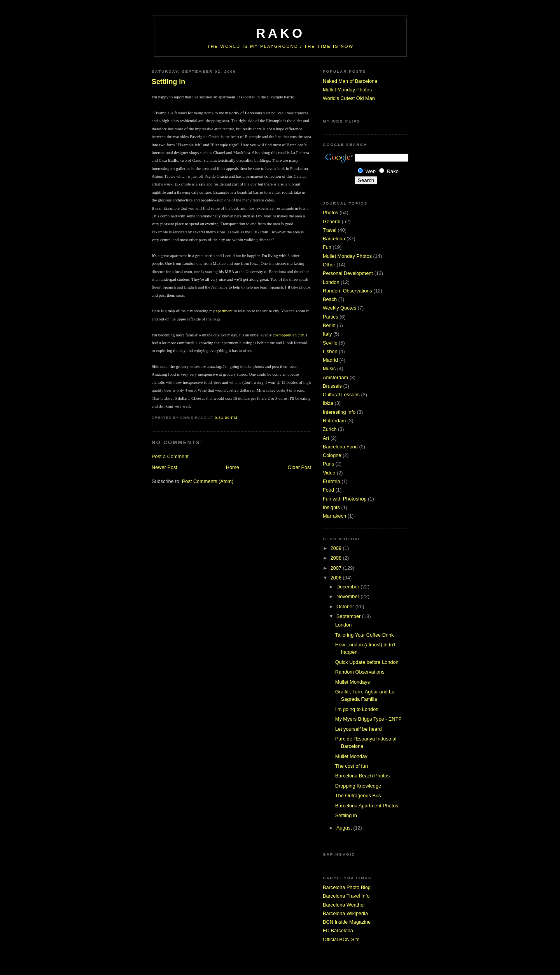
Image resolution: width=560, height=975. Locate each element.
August (345, 828)
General (332, 221)
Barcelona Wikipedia (345, 913)
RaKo (280, 33)
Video (329, 473)
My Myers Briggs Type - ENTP (368, 719)
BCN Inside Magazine (347, 922)
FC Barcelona (338, 930)
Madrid (330, 360)
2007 (337, 568)
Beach (330, 299)
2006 (337, 578)
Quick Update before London (367, 662)
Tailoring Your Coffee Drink (365, 635)
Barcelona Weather (344, 905)
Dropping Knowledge (358, 786)
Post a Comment (170, 456)
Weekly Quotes (339, 308)
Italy (327, 334)
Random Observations (347, 291)
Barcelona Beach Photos (362, 776)
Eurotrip (332, 481)
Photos (331, 213)
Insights (331, 507)
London (331, 282)
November (348, 596)
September (349, 616)
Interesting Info (339, 412)
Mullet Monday (351, 756)
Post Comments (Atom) (208, 481)
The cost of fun (352, 766)
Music (329, 368)
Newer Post (164, 467)
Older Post (299, 467)
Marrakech (334, 516)
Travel (330, 230)
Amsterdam (335, 377)
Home (233, 467)
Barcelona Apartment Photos (367, 806)
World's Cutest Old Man (349, 98)
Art (326, 438)
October (346, 607)
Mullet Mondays (353, 682)
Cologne (332, 455)
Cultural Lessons (341, 395)
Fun (327, 247)
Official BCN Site (341, 939)
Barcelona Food (340, 447)
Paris (328, 464)
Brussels (332, 386)
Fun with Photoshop (345, 499)
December (348, 587)
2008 (337, 558)
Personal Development (348, 273)
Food (328, 490)
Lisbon (330, 351)
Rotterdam (334, 421)
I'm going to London (357, 709)
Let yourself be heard (359, 729)
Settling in (168, 82)
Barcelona (334, 239)
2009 (337, 548)
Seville (330, 343)
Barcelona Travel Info (346, 896)
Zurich (330, 429)
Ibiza (328, 403)
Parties (331, 317)
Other (329, 265)
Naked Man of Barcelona (350, 81)
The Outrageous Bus (358, 796)
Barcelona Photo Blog (347, 887)
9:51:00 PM (226, 417)
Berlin (329, 325)
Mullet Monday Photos (347, 90)
